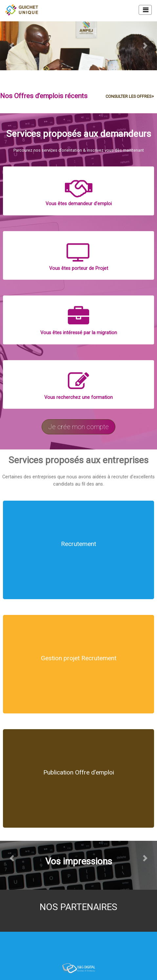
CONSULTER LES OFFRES (131, 96)
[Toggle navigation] (145, 10)
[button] (12, 46)
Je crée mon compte (78, 427)
